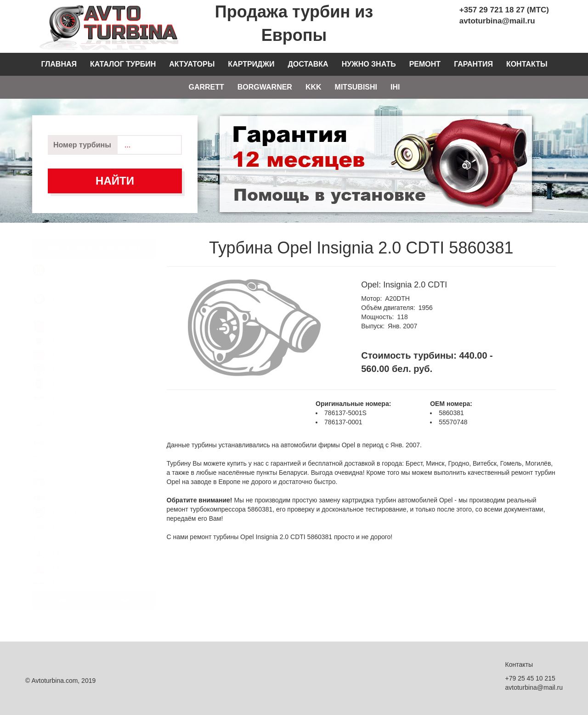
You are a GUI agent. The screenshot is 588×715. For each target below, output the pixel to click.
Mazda (55, 531)
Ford (51, 389)
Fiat (49, 375)
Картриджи (251, 64)
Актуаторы (192, 64)
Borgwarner (265, 87)
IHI (395, 87)
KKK (314, 87)
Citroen (56, 318)
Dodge (55, 360)
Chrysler (58, 304)
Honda (55, 403)
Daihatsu (59, 346)
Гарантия (473, 64)
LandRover (63, 517)
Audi (51, 275)
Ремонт (425, 64)
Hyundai (58, 417)
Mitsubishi (356, 87)
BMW (53, 289)
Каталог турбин (123, 64)
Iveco (52, 446)
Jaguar (55, 460)
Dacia (53, 332)
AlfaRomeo (63, 261)
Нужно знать (369, 64)
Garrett (206, 87)
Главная (59, 64)
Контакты (527, 64)
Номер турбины (82, 145)
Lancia (55, 503)
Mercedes (61, 546)
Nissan (55, 574)
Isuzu (52, 432)
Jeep (51, 474)
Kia (48, 489)
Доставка (308, 64)
